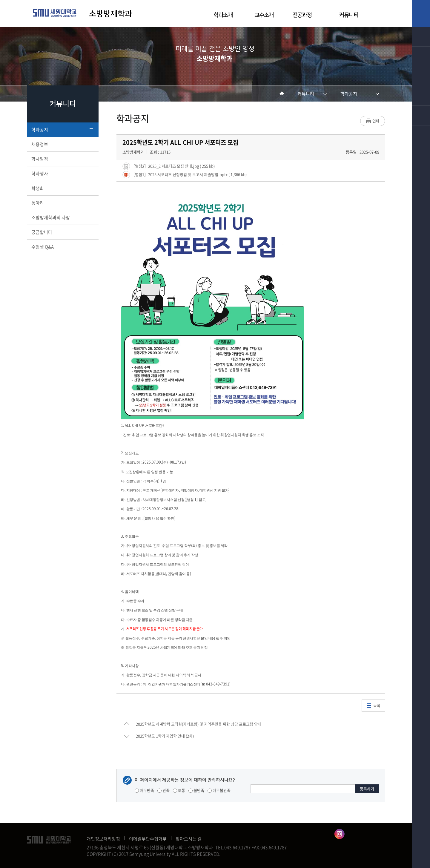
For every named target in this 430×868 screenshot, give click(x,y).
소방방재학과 (112, 14)
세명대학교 (55, 13)
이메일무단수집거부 (148, 839)
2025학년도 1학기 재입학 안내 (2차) (165, 736)
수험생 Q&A (62, 247)
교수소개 (264, 15)
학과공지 (62, 130)
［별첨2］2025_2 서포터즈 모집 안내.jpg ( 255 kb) (172, 166)
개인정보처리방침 (103, 839)
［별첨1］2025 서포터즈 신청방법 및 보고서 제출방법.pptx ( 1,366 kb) (188, 174)
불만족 (196, 790)
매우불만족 (219, 790)
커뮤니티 (349, 15)
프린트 (373, 121)
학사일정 (62, 159)
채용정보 (62, 144)
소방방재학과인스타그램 (340, 834)
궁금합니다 (62, 232)
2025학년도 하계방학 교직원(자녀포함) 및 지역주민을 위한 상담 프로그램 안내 (199, 724)
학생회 (62, 188)
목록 (377, 705)
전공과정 (302, 15)
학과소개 (223, 15)
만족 (163, 790)
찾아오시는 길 (189, 839)
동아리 (62, 203)
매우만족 (144, 790)
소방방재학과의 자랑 (62, 217)
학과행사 (62, 174)
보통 (179, 790)
